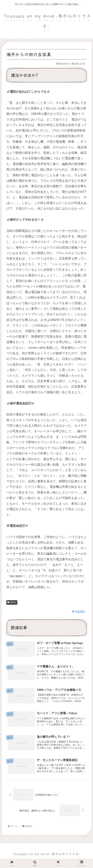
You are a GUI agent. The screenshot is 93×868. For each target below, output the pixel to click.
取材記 (12, 602)
